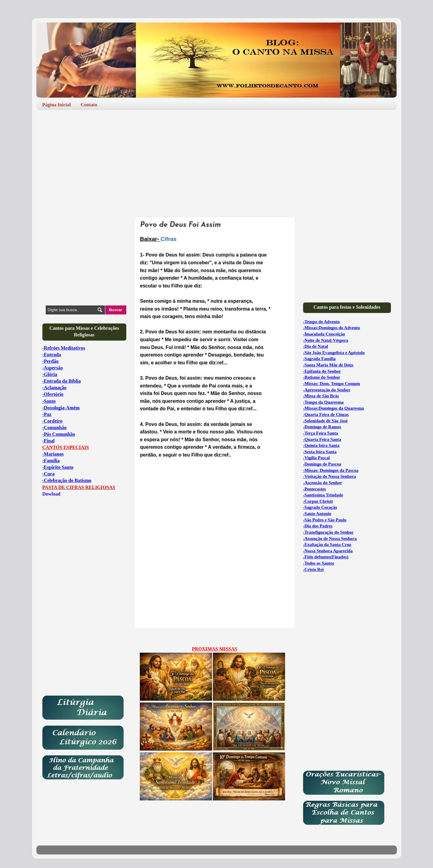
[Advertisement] (217, 161)
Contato (89, 105)
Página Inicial (57, 105)
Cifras (169, 239)
